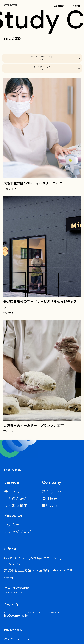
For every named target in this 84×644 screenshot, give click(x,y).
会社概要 (50, 498)
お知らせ (12, 525)
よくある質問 (16, 505)
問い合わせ (52, 505)
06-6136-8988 (21, 588)
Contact (59, 7)
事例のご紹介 (16, 498)
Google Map (9, 577)
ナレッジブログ (18, 531)
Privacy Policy (13, 629)
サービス (12, 492)
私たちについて (55, 492)
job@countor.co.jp (16, 615)
